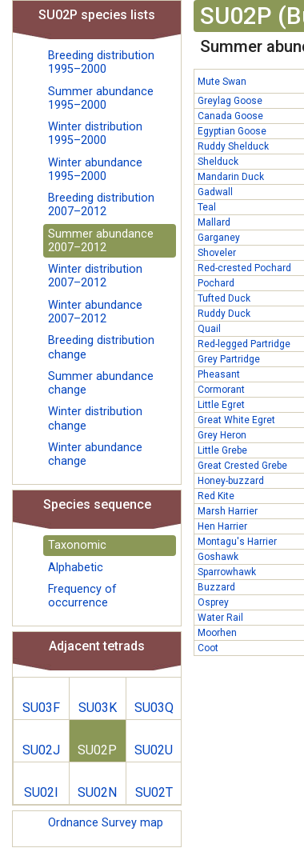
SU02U (154, 750)
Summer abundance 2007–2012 (101, 241)
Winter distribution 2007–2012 (95, 276)
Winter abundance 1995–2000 (95, 170)
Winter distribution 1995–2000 (95, 134)
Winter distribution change (95, 418)
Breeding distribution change (101, 347)
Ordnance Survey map (106, 823)
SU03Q (154, 708)
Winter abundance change (95, 454)
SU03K (98, 708)
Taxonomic (77, 545)
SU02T (154, 792)
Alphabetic (76, 568)
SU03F (41, 708)
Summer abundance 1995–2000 (101, 98)
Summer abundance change (101, 383)
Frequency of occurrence (82, 596)
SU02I (41, 792)
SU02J (41, 750)
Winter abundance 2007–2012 (95, 312)
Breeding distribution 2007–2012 (101, 205)
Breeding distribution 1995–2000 (101, 62)
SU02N (97, 792)
